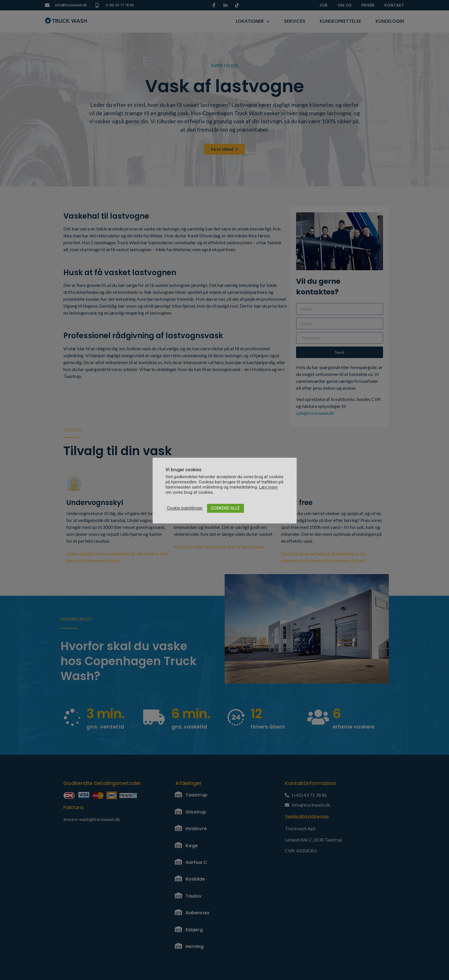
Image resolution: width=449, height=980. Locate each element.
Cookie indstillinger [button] (185, 508)
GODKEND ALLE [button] (226, 508)
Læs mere (268, 487)
